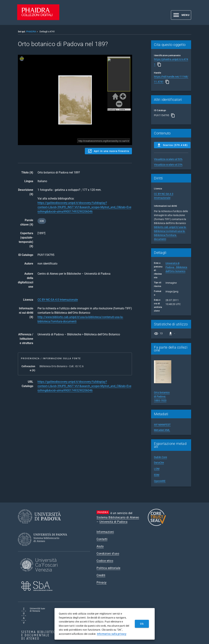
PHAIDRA (31, 32)
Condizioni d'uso (108, 554)
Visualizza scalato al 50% (168, 159)
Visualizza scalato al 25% (168, 165)
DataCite (159, 463)
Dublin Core (160, 457)
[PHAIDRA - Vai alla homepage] (38, 19)
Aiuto (100, 546)
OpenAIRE (160, 481)
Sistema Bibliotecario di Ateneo (118, 517)
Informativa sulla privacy (112, 634)
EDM (157, 475)
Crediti (101, 575)
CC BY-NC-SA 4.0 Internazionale (58, 300)
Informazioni (105, 532)
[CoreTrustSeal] (157, 525)
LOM (157, 469)
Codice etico (105, 561)
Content (75, 100)
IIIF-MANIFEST (162, 425)
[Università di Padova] (39, 526)
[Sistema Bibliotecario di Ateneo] (44, 549)
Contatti (102, 539)
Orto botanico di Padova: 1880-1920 (162, 396)
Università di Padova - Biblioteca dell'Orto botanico (176, 267)
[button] (181, 15)
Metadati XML (162, 430)
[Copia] (159, 65)
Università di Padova (113, 522)
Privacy (102, 582)
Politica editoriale (108, 568)
